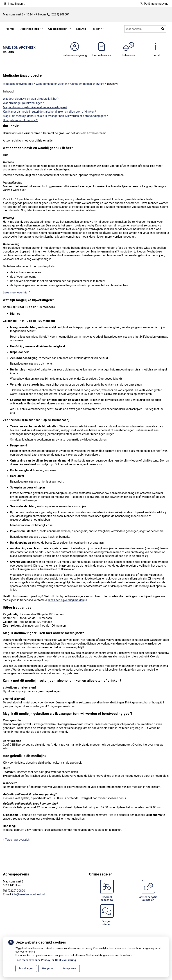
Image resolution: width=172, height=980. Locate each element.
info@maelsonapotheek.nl (28, 894)
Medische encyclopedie (18, 84)
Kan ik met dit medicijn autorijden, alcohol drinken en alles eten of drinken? (49, 112)
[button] (163, 29)
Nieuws (81, 29)
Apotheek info (30, 29)
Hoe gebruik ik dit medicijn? (20, 120)
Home (10, 29)
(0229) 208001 (17, 891)
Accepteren (69, 969)
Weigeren (48, 969)
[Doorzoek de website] (145, 29)
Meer (96, 29)
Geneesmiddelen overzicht (87, 84)
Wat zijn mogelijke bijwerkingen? (23, 103)
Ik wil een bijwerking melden (67, 600)
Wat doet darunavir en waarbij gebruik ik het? (31, 99)
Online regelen (58, 29)
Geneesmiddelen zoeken (52, 84)
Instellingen (26, 969)
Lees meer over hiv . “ (16, 292)
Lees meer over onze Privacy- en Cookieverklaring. (46, 960)
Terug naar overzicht (17, 840)
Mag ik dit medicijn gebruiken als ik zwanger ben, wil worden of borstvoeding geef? (55, 116)
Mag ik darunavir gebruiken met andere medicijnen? (35, 107)
